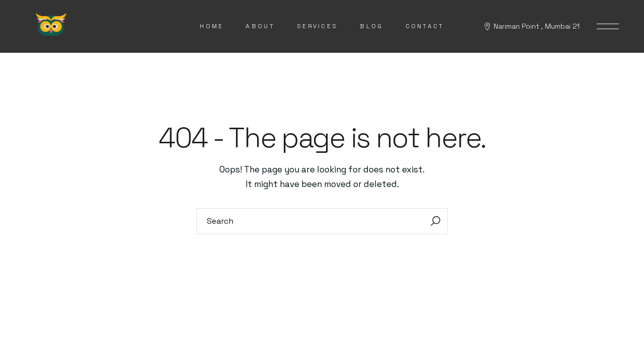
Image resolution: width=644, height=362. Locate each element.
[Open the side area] (608, 26)
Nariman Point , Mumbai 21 (537, 26)
